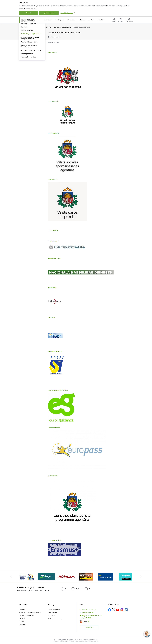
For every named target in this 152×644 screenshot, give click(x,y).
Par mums (22, 624)
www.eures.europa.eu (55, 351)
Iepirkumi (22, 618)
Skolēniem (24, 48)
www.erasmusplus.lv (55, 540)
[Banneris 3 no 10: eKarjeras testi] (47, 576)
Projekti (21, 621)
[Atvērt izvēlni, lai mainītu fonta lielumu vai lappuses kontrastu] (129, 20)
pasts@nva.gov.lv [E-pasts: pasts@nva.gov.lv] (88, 613)
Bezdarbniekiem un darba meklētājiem (29, 37)
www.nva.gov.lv (53, 101)
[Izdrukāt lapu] (129, 32)
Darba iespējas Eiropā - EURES (31, 54)
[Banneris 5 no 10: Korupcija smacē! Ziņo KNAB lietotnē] (86, 576)
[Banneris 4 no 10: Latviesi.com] (66, 576)
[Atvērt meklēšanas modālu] (114, 20)
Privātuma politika (54, 610)
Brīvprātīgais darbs (27, 74)
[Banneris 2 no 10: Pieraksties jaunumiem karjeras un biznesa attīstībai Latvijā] (27, 576)
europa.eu (52, 317)
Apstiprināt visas (49, 13)
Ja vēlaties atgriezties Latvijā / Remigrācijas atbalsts (30, 59)
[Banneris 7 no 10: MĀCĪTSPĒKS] (125, 576)
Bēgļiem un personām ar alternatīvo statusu (29, 67)
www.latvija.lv (53, 287)
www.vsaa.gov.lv (54, 133)
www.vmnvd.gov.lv (54, 259)
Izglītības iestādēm (27, 51)
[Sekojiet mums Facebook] (109, 610)
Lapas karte (52, 616)
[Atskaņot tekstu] (56, 37)
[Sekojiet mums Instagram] (122, 610)
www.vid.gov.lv (53, 230)
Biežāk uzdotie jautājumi (29, 78)
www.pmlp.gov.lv (53, 241)
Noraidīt (28, 13)
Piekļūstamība (52, 613)
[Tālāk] (141, 577)
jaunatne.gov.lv (53, 476)
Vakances (22, 610)
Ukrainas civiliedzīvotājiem (29, 63)
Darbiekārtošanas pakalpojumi (31, 71)
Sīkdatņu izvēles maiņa (55, 619)
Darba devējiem (26, 33)
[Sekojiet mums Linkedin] (126, 610)
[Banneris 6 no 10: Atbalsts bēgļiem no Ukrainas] (105, 576)
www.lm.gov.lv (53, 52)
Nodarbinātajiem (26, 41)
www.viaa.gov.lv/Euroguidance (58, 390)
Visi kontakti (89, 627)
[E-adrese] (83, 621)
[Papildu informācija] (95, 609)
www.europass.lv (54, 427)
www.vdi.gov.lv (53, 179)
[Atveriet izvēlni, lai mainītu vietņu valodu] (121, 20)
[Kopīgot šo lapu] (129, 37)
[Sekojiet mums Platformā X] (114, 610)
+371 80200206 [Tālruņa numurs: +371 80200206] (87, 610)
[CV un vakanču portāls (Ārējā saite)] (86, 20)
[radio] (64, 589)
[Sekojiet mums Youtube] (118, 610)
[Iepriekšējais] (11, 577)
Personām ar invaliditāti (28, 44)
